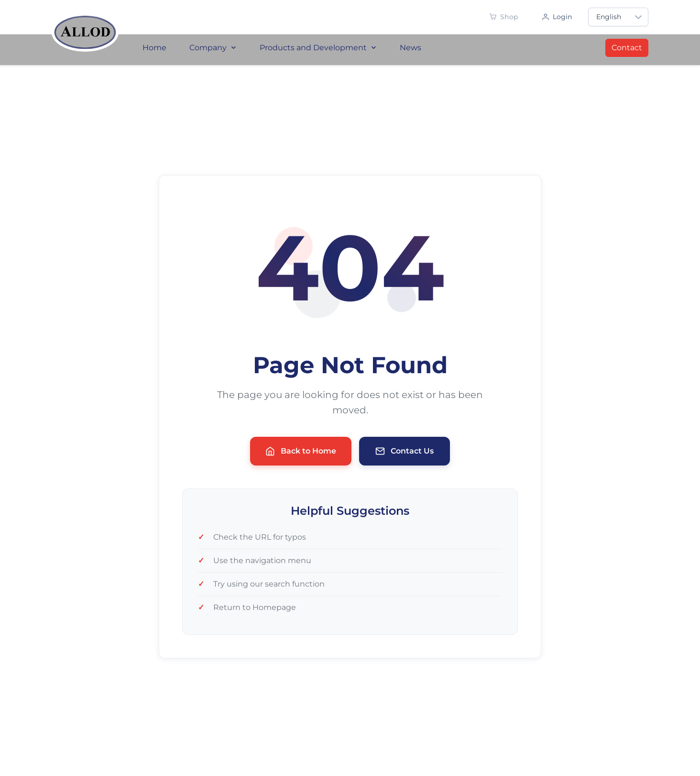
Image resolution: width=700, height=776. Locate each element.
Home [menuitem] (154, 48)
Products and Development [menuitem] (318, 48)
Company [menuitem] (213, 48)
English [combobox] (609, 17)
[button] (638, 17)
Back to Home (301, 451)
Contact (627, 48)
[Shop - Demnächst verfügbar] (504, 17)
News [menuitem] (410, 48)
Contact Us (405, 451)
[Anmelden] (557, 17)
